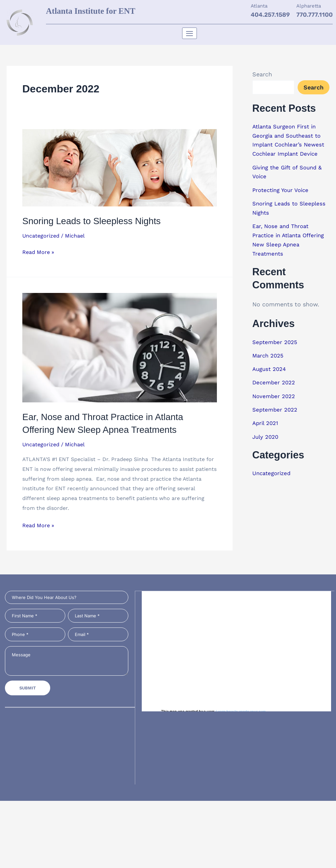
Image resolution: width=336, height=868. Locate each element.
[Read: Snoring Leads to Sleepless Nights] (120, 167)
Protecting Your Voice (283, 188)
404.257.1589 (270, 15)
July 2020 (266, 431)
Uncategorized (41, 236)
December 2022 (275, 378)
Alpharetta (309, 6)
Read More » (38, 251)
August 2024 (270, 365)
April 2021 (266, 418)
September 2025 (276, 338)
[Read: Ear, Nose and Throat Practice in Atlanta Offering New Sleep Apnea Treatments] (120, 347)
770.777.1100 (315, 15)
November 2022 (275, 391)
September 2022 (276, 405)
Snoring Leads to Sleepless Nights (98, 221)
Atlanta (259, 6)
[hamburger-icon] (189, 33)
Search (262, 74)
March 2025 (269, 351)
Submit (28, 689)
